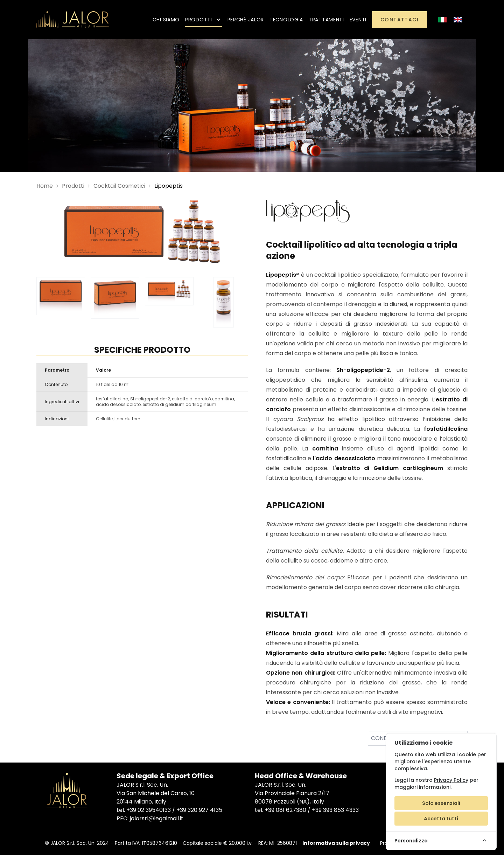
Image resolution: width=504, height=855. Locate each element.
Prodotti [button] (204, 20)
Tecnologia (286, 20)
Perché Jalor (246, 20)
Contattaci (400, 20)
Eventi (358, 20)
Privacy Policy (451, 780)
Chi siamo (166, 20)
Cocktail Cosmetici (119, 186)
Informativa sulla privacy (336, 843)
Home (45, 186)
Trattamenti (326, 20)
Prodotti (73, 186)
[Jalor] (73, 20)
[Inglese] (458, 20)
